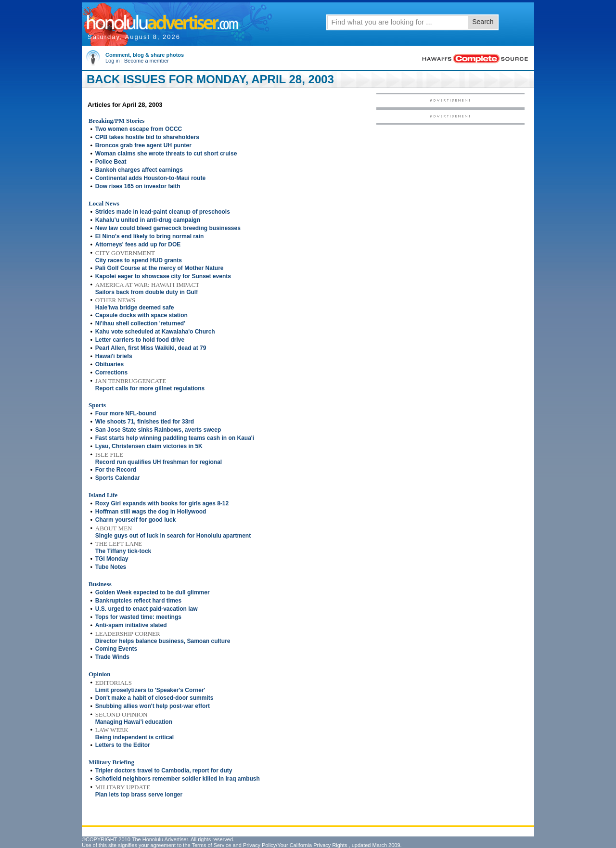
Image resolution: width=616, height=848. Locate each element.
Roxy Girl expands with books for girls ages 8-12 (162, 503)
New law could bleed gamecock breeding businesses (168, 228)
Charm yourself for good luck (135, 520)
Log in (113, 61)
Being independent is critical (135, 737)
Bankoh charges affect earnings (139, 170)
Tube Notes (111, 567)
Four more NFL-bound (126, 413)
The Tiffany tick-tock (123, 551)
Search (483, 22)
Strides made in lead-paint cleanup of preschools (163, 212)
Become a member (147, 61)
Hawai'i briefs (114, 356)
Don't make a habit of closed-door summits (154, 698)
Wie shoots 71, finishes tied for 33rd (145, 422)
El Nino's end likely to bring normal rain (150, 236)
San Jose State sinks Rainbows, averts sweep (158, 430)
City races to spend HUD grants (139, 260)
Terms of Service (211, 845)
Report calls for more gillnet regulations (150, 388)
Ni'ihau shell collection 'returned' (140, 323)
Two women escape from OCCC (139, 129)
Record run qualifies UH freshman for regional (159, 462)
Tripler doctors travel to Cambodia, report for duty (164, 771)
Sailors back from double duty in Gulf (147, 292)
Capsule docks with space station (141, 315)
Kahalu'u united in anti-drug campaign (148, 220)
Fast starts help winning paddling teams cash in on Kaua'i (175, 438)
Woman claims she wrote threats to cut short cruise (166, 154)
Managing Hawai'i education (134, 722)
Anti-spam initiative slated (131, 625)
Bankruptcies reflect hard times (138, 601)
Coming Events (116, 649)
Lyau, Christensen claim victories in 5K (149, 446)
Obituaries (109, 364)
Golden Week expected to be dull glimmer (153, 592)
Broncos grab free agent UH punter (143, 145)
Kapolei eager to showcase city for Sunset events (163, 276)
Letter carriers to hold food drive (140, 340)
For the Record (116, 470)
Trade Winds (112, 657)
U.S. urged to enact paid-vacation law (147, 609)
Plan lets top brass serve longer (139, 795)
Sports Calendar (118, 478)
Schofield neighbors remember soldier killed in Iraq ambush (178, 779)
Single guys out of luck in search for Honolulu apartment (173, 536)
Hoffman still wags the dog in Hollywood (151, 512)
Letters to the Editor (123, 745)
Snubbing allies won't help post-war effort (153, 706)
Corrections (111, 373)
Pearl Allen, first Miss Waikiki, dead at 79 (151, 348)
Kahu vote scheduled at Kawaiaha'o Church (155, 332)
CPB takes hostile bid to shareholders (147, 137)
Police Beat (111, 162)
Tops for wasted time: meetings (138, 617)
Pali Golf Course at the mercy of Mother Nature (160, 268)
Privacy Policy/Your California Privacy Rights (295, 845)
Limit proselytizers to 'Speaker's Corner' (150, 690)
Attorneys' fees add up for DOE (138, 244)
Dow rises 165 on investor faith (138, 186)
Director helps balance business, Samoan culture (163, 641)
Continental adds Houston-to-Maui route (150, 178)
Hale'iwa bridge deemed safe (135, 308)
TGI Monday (112, 559)
